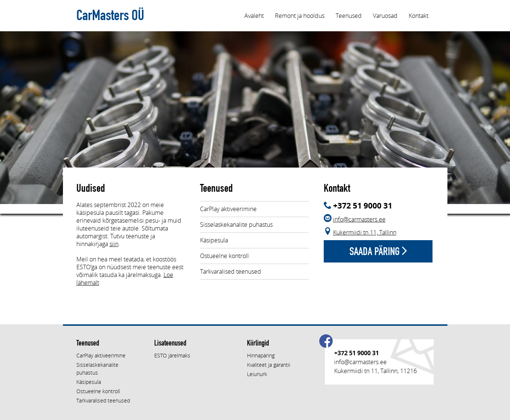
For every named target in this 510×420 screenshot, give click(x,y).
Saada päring (378, 251)
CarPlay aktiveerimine (228, 209)
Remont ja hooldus (300, 16)
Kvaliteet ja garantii (269, 365)
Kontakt (419, 16)
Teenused (349, 16)
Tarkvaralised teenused (231, 271)
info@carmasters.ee (359, 219)
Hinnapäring (261, 355)
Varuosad (385, 16)
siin (114, 244)
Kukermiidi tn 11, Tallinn (365, 232)
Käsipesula (214, 240)
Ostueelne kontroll (224, 256)
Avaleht (254, 16)
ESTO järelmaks (172, 355)
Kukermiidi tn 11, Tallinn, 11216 (376, 371)
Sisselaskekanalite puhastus (236, 225)
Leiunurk (257, 374)
